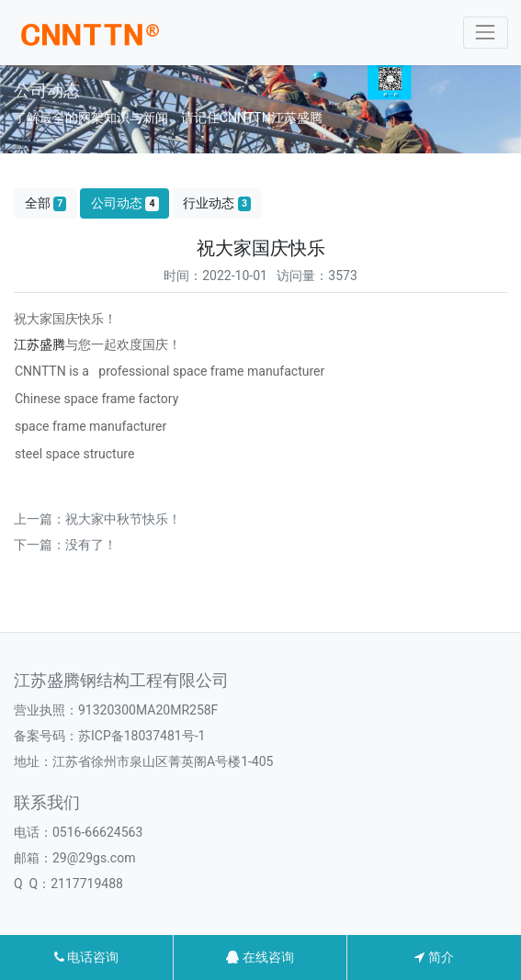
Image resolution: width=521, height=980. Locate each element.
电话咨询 (86, 957)
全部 (46, 203)
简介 (434, 957)
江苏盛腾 (40, 344)
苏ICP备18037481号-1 (142, 736)
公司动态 (125, 203)
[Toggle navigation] (486, 33)
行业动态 (217, 203)
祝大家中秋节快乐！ (123, 519)
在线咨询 (260, 957)
